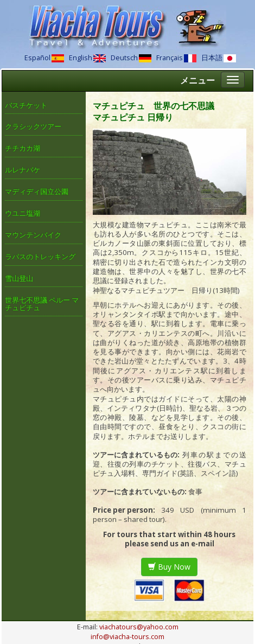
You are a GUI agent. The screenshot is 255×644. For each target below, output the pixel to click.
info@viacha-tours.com (127, 637)
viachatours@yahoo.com (139, 627)
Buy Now (169, 567)
